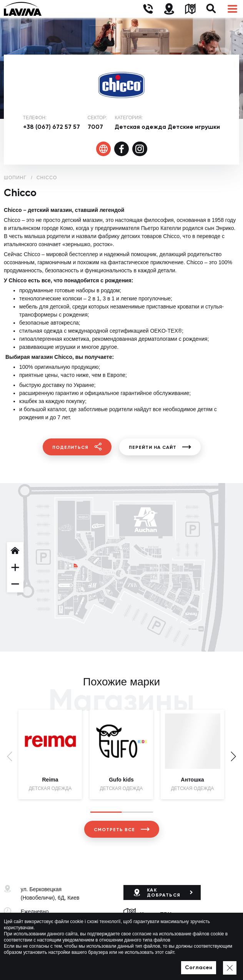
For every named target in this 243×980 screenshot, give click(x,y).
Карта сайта (194, 963)
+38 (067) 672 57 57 (52, 127)
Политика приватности (149, 963)
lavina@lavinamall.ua (46, 942)
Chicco (47, 178)
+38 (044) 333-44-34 (45, 934)
